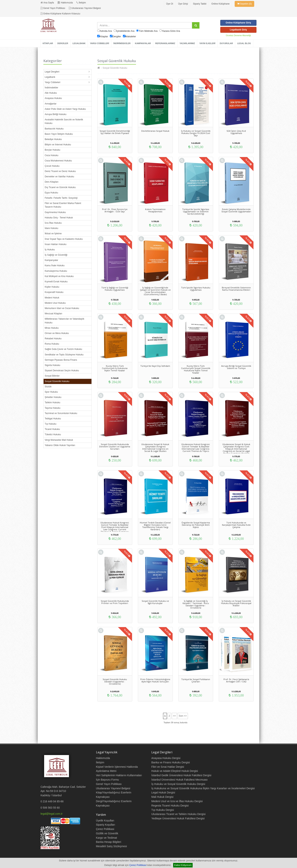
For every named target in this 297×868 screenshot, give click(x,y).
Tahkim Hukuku (52, 402)
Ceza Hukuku (52, 155)
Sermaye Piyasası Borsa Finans (61, 360)
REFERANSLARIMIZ (165, 43)
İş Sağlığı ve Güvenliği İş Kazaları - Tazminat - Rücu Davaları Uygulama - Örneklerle (196, 604)
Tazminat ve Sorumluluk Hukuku (61, 413)
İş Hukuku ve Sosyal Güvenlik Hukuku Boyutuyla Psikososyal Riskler (236, 603)
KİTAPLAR (48, 43)
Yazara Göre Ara (171, 31)
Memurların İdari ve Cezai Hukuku (62, 308)
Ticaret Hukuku (52, 429)
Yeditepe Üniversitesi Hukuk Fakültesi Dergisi (178, 818)
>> (174, 716)
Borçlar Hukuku (52, 150)
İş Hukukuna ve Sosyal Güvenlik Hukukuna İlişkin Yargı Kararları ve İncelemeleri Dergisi (203, 788)
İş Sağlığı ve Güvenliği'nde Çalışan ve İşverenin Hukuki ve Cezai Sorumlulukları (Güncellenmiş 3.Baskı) (155, 291)
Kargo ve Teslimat (107, 838)
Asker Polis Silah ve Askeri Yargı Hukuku (65, 109)
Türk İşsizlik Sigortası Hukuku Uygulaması (196, 289)
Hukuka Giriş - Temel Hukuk (59, 218)
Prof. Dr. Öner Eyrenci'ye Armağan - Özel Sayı (115, 210)
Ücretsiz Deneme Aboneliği (238, 35)
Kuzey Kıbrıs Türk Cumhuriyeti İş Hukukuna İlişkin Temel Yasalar (115, 368)
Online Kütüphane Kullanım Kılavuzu (60, 14)
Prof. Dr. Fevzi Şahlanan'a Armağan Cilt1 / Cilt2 (236, 680)
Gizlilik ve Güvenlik (107, 833)
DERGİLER (63, 43)
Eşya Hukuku (51, 193)
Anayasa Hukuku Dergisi (166, 758)
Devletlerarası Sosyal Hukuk (155, 131)
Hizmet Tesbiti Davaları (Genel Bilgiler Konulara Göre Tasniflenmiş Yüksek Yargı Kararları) (155, 526)
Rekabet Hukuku (53, 339)
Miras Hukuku (52, 328)
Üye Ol (170, 4)
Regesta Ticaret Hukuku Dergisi (170, 806)
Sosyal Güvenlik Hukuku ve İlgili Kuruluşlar (155, 602)
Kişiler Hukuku (52, 287)
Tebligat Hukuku (53, 419)
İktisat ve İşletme (53, 234)
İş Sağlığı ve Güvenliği (56, 255)
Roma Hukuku (52, 344)
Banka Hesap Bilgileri (109, 842)
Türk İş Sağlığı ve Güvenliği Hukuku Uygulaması (115, 289)
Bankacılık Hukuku (54, 129)
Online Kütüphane (220, 4)
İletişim (81, 3)
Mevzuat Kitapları (54, 314)
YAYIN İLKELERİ (207, 43)
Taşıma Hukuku (53, 408)
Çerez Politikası (138, 865)
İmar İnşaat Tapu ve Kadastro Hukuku (64, 239)
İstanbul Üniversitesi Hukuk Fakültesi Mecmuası (179, 780)
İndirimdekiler (51, 88)
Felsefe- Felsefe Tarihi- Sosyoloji (61, 198)
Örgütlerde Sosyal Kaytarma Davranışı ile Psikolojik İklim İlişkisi (196, 525)
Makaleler (131, 36)
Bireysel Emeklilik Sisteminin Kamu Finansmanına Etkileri (236, 289)
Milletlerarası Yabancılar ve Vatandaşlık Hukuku (64, 321)
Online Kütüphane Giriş (238, 23)
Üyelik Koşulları (105, 821)
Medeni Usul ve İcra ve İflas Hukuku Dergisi (177, 801)
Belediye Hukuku (53, 139)
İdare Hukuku (51, 228)
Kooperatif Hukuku (54, 292)
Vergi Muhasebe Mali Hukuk (59, 440)
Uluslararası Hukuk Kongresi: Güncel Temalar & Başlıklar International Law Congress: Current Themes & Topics (196, 448)
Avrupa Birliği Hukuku (56, 114)
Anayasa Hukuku (53, 98)
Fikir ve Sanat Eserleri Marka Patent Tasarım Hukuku (63, 205)
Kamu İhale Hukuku (55, 265)
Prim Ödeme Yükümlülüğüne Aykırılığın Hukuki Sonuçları (155, 680)
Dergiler (117, 36)
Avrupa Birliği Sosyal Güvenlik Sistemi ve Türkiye (236, 367)
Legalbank (50, 77)
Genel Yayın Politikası (53, 8)
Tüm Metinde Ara (148, 31)
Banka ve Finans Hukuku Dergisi (171, 762)
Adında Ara (106, 31)
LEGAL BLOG (244, 43)
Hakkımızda (65, 3)
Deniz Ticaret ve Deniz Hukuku (60, 171)
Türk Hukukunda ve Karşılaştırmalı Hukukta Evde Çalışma (236, 525)
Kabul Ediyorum (183, 865)
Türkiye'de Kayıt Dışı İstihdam (155, 366)
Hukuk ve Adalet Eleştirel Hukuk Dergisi (175, 771)
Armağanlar (51, 104)
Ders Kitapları (52, 182)
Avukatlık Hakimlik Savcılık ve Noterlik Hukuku (64, 121)
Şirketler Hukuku (53, 397)
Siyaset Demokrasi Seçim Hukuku (62, 371)
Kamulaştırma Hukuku (56, 271)
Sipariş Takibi (200, 4)
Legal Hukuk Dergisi (163, 792)
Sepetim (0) (244, 4)
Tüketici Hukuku (53, 434)
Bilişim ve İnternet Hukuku (58, 145)
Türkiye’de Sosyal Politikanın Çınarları (196, 680)
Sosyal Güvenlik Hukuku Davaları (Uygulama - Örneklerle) (115, 682)
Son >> (183, 716)
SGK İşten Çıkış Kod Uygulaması (236, 132)
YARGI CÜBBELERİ (100, 43)
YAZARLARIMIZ (187, 43)
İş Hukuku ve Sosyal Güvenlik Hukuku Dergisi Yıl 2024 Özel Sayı (196, 133)
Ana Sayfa (47, 3)
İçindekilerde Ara (125, 31)
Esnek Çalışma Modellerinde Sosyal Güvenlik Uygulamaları (236, 210)
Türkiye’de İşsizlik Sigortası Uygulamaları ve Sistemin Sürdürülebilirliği (196, 211)
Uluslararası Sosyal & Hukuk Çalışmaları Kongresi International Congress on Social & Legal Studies (155, 448)
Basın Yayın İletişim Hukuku (59, 134)
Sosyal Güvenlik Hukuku (57, 381)
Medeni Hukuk (52, 298)
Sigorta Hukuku (52, 365)
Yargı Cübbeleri (53, 82)
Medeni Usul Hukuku (55, 303)
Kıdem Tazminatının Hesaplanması (155, 210)
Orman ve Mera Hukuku (57, 333)
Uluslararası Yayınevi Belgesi (85, 8)
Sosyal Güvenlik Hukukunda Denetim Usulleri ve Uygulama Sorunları (115, 446)
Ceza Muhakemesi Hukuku (58, 161)
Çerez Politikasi (105, 829)
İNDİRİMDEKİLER (122, 43)
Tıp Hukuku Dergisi (163, 810)
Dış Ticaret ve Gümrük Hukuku (60, 187)
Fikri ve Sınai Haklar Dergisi (168, 767)
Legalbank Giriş (238, 30)
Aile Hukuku (51, 93)
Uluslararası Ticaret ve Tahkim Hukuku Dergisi (178, 814)
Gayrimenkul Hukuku (55, 212)
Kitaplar (104, 36)
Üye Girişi (183, 4)
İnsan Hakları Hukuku (56, 244)
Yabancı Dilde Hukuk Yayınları (60, 445)
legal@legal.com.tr (52, 814)
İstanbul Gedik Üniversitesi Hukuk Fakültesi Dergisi (181, 775)
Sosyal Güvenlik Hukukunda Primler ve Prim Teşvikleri (115, 602)
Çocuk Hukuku (52, 166)
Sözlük (48, 387)
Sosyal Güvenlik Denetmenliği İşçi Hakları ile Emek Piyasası (115, 132)
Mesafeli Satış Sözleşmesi (111, 846)
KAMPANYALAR (143, 43)
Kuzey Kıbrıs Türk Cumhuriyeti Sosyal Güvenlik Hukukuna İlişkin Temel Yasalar (196, 369)
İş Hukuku (50, 250)
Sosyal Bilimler (52, 376)
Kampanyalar (51, 260)
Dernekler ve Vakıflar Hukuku (59, 177)
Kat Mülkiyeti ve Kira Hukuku (59, 276)
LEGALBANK (79, 43)
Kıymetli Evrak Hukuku (56, 282)
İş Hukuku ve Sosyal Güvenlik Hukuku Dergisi (178, 784)
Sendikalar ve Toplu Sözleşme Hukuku (64, 355)
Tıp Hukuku (50, 424)
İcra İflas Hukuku (53, 223)
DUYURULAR (226, 43)
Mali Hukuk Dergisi (162, 797)
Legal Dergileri (52, 72)
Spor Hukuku (51, 392)
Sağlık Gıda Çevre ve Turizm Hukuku (63, 349)
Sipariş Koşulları (106, 825)
